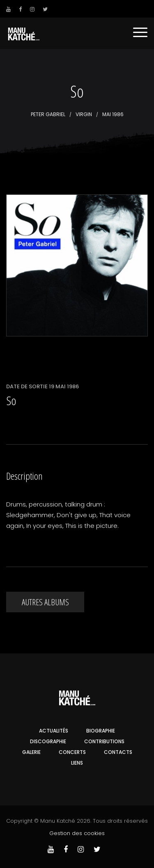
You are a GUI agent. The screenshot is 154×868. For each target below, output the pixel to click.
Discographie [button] (48, 741)
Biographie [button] (101, 731)
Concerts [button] (72, 752)
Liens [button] (77, 763)
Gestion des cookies (77, 833)
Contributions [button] (104, 741)
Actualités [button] (54, 731)
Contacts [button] (118, 752)
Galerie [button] (31, 752)
